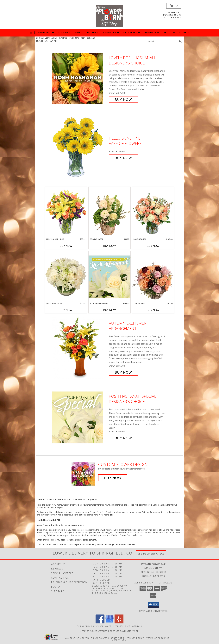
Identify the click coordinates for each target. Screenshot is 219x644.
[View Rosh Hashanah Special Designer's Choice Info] (80, 417)
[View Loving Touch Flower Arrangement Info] (153, 212)
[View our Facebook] (100, 623)
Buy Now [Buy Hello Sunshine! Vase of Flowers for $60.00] (123, 158)
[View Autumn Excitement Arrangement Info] (80, 348)
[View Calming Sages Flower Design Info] (109, 212)
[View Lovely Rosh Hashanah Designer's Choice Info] (80, 79)
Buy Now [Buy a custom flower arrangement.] (113, 478)
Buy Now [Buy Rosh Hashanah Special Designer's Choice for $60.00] (123, 438)
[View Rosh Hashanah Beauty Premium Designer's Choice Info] (109, 277)
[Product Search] (163, 41)
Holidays (152, 33)
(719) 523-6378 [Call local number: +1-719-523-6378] (175, 18)
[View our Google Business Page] (109, 623)
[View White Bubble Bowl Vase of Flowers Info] (66, 277)
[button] (174, 6)
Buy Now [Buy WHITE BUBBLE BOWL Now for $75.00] (66, 310)
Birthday (93, 33)
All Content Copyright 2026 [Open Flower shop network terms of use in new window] (82, 638)
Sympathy (111, 33)
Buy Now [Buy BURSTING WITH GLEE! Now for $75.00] (66, 246)
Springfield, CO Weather (94, 631)
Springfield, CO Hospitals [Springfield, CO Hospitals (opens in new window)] (128, 626)
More (184, 33)
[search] (180, 41)
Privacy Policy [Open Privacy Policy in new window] (135, 638)
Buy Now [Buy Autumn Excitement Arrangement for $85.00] (123, 372)
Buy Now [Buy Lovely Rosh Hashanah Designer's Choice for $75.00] (123, 99)
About (169, 33)
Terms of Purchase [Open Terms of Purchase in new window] (158, 638)
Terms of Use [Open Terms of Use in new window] (118, 640)
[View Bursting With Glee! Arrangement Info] (66, 212)
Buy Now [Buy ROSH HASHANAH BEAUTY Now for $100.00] (109, 310)
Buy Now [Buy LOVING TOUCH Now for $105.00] (153, 246)
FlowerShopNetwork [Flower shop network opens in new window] (112, 638)
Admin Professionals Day (53, 33)
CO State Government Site (124, 631)
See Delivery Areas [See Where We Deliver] (151, 554)
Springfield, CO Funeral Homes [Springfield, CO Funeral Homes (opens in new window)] (94, 626)
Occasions (132, 33)
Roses (78, 33)
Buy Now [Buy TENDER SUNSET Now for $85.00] (153, 310)
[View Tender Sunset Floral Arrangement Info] (153, 277)
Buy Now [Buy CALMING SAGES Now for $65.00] (109, 246)
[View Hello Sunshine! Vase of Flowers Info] (80, 148)
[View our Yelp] (119, 623)
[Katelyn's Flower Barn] (109, 16)
